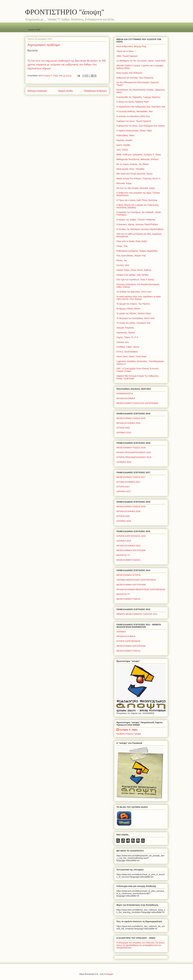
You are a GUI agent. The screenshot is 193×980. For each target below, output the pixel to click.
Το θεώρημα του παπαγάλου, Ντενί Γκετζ (135, 318)
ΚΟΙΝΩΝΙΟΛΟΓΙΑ (125, 394)
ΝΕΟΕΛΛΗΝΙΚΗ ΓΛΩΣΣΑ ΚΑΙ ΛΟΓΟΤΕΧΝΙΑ (137, 403)
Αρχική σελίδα (34, 30)
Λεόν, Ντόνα (122, 150)
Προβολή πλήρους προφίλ (129, 734)
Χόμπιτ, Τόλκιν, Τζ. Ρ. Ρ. (127, 337)
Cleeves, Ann (123, 342)
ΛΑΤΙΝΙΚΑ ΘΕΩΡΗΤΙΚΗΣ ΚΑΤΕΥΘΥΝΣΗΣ (136, 580)
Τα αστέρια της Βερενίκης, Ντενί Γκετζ (134, 292)
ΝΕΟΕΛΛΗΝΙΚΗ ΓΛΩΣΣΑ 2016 (131, 506)
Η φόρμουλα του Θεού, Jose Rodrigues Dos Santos (141, 126)
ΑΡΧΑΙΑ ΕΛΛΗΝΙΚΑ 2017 (128, 482)
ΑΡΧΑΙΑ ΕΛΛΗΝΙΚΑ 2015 (128, 546)
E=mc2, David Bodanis (127, 352)
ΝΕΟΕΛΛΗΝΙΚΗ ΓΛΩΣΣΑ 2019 (131, 418)
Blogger (110, 974)
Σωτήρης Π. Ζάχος (129, 730)
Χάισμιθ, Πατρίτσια (125, 328)
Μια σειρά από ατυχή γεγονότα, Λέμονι (134, 174)
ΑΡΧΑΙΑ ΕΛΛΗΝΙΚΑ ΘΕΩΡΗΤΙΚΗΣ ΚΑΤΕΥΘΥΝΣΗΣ (141, 589)
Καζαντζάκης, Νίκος (125, 135)
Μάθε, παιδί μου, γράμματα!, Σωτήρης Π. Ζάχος (139, 155)
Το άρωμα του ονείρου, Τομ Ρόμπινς (133, 304)
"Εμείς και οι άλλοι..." (126, 51)
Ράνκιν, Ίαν (122, 260)
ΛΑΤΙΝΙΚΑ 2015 (124, 541)
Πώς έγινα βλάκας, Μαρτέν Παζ (131, 256)
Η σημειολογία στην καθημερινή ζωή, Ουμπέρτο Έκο (141, 107)
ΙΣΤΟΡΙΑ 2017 (123, 487)
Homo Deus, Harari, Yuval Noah (131, 356)
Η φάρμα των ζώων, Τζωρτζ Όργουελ (134, 121)
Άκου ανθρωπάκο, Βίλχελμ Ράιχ (131, 46)
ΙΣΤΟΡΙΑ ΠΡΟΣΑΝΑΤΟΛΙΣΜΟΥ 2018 (134, 457)
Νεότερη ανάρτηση (37, 91)
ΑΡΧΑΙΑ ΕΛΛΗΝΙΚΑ (126, 398)
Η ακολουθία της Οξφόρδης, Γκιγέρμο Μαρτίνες (138, 97)
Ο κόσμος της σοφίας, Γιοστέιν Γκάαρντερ (136, 220)
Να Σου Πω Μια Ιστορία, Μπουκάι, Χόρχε (136, 188)
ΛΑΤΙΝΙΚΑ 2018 (124, 462)
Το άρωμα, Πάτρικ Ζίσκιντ (128, 309)
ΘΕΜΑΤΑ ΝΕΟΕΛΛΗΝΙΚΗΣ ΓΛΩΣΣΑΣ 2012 (137, 614)
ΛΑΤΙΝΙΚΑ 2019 (124, 433)
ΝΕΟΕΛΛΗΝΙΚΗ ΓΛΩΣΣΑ (128, 560)
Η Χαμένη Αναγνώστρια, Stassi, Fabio (134, 131)
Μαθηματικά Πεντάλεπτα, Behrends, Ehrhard (137, 159)
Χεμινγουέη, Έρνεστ (126, 333)
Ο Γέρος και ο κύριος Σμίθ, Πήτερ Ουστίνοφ (137, 200)
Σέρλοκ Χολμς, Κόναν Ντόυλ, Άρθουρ (134, 270)
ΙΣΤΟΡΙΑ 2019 (123, 428)
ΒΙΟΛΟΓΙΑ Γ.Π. (123, 555)
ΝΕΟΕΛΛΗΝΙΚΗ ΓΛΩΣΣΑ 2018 (131, 448)
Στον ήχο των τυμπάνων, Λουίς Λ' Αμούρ (135, 280)
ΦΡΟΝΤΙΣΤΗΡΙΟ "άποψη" (65, 12)
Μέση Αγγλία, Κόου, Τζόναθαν (130, 169)
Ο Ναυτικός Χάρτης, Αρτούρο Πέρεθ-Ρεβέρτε (137, 224)
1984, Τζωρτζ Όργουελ (127, 56)
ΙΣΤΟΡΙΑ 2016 (123, 516)
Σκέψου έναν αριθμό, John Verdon (132, 275)
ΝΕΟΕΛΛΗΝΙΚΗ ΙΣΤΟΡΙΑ (128, 575)
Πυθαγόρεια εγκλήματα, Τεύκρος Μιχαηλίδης (137, 251)
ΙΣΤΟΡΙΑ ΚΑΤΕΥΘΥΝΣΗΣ (128, 641)
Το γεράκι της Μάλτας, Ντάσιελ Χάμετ (134, 313)
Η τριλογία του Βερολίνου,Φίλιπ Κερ (133, 116)
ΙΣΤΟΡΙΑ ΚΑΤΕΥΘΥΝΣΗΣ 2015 (131, 536)
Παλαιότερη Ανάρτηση (95, 91)
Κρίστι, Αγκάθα (123, 145)
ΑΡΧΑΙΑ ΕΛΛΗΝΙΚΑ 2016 (128, 511)
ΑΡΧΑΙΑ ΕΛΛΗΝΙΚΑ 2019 (128, 423)
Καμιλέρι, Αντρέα (124, 140)
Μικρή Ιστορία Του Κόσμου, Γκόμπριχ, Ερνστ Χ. (139, 178)
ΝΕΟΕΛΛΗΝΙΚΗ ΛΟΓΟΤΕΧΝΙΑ (131, 550)
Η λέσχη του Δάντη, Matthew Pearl (133, 102)
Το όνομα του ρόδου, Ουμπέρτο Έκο (133, 323)
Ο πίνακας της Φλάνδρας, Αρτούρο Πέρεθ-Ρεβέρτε (140, 229)
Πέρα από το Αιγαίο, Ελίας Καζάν (132, 241)
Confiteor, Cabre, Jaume (128, 347)
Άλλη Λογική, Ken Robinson (129, 73)
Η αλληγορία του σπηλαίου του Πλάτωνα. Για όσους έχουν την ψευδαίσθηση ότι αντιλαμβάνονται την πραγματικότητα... (140, 945)
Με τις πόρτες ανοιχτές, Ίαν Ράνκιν (133, 164)
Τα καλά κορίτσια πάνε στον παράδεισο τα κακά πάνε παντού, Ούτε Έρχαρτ (138, 298)
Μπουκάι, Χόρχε (124, 183)
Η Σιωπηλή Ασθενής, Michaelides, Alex (135, 111)
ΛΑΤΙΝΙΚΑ (121, 632)
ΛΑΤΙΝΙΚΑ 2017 (124, 491)
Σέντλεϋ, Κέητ (123, 265)
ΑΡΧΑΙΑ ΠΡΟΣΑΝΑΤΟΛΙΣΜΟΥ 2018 (134, 452)
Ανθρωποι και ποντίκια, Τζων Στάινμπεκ (135, 78)
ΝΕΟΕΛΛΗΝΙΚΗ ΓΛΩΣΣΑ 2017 (131, 477)
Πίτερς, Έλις (122, 246)
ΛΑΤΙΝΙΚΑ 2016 (124, 521)
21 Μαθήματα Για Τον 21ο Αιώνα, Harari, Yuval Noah (141, 61)
